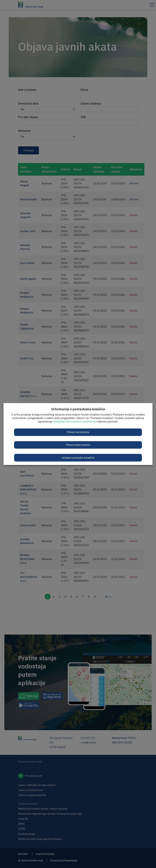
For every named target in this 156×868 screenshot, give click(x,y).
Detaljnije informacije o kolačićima (74, 421)
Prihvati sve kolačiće (78, 432)
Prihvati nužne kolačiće (78, 445)
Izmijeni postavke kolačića (78, 457)
